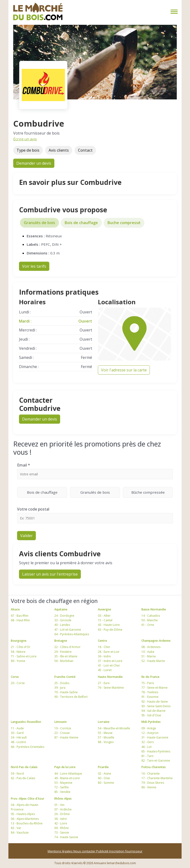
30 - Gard (17, 733)
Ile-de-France (150, 677)
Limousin (60, 722)
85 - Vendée (62, 792)
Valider (26, 536)
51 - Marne (149, 656)
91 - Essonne (150, 697)
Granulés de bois (39, 223)
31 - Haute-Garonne (155, 737)
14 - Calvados (151, 616)
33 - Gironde (63, 620)
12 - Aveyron (150, 733)
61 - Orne (148, 625)
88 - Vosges (106, 742)
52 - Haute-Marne (153, 661)
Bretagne (61, 641)
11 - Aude (17, 728)
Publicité (103, 851)
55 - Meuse (105, 733)
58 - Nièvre (18, 652)
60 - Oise (104, 778)
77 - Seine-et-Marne (155, 688)
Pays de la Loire (65, 767)
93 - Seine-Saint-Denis (156, 706)
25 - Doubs (62, 683)
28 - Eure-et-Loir (109, 652)
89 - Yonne (18, 661)
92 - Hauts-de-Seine (155, 702)
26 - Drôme (62, 814)
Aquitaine (61, 609)
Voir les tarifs (34, 266)
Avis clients (59, 150)
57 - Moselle (106, 737)
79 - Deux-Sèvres (153, 783)
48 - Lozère (18, 742)
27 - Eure (104, 683)
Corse (15, 677)
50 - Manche (150, 620)
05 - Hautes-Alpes (23, 814)
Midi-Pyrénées (151, 722)
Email (24, 465)
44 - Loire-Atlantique (68, 774)
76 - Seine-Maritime (111, 688)
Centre (102, 641)
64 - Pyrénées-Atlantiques (72, 634)
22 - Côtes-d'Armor (67, 647)
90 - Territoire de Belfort (71, 697)
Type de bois (28, 150)
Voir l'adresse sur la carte (124, 370)
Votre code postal (33, 509)
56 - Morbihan (64, 661)
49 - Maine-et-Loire (67, 778)
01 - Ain (59, 805)
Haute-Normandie (110, 677)
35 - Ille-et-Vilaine (66, 656)
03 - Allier (104, 616)
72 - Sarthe (62, 787)
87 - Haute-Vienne (66, 737)
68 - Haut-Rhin (20, 620)
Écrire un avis (25, 139)
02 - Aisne (104, 774)
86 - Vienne (149, 787)
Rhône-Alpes (63, 799)
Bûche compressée (152, 492)
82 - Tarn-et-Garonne (156, 761)
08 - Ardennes (151, 647)
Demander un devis (34, 163)
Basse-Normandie (154, 609)
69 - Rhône (62, 828)
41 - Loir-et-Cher (109, 665)
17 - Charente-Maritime (157, 778)
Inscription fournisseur (126, 851)
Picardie (103, 767)
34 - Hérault (19, 737)
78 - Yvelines (150, 692)
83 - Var (16, 828)
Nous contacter (85, 851)
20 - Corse (18, 683)
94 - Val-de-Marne (153, 711)
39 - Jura (60, 688)
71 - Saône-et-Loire (24, 656)
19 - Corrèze (63, 728)
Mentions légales (60, 851)
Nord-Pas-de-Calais (24, 767)
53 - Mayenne (63, 783)
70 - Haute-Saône (66, 692)
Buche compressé (124, 223)
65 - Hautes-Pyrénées (156, 751)
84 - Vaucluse (20, 832)
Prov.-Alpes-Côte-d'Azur (28, 799)
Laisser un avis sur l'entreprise (50, 574)
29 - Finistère (63, 652)
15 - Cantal (105, 620)
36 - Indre (104, 656)
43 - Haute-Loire (109, 625)
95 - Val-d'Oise (151, 715)
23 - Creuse (62, 733)
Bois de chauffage (81, 223)
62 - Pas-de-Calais (23, 778)
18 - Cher (104, 647)
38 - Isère (61, 819)
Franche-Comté (65, 677)
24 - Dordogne (64, 616)
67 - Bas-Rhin (20, 616)
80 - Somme (106, 783)
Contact (85, 150)
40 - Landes (62, 625)
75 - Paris (148, 683)
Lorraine (104, 722)
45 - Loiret (105, 670)
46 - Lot (146, 747)
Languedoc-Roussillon (26, 722)
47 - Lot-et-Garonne (68, 630)
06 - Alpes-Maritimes (25, 819)
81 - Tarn (147, 756)
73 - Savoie (62, 832)
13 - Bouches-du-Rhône (27, 823)
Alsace (15, 609)
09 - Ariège (149, 728)
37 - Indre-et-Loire (110, 661)
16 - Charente (151, 774)
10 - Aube (148, 652)
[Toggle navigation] (173, 12)
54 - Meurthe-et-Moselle (114, 728)
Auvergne (104, 609)
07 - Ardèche (63, 809)
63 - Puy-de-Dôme (110, 630)
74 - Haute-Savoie (66, 837)
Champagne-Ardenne (156, 641)
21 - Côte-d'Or (21, 647)
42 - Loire (61, 823)
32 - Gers (148, 742)
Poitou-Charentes (154, 767)
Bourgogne (19, 641)
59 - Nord (17, 774)
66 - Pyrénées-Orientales (28, 747)
